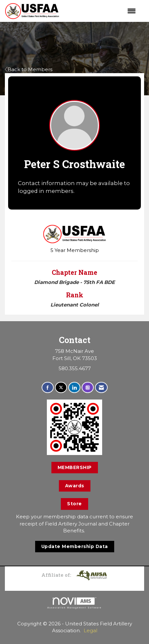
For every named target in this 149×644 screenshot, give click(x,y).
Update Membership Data (75, 546)
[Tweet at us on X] (61, 388)
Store (74, 504)
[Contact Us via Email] (101, 388)
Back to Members (29, 69)
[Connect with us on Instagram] (88, 388)
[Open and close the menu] (101, 11)
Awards (75, 486)
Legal (90, 630)
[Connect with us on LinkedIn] (74, 388)
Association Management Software (74, 603)
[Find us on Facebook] (48, 388)
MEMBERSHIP (75, 467)
